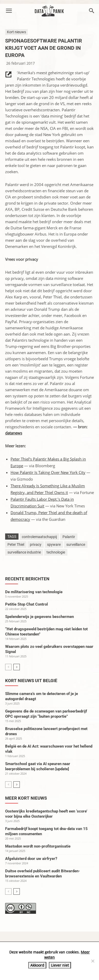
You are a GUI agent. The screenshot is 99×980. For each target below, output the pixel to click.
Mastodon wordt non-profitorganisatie (38, 846)
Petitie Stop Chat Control (26, 604)
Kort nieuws (16, 32)
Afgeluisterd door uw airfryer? (31, 859)
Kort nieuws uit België (31, 681)
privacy (36, 545)
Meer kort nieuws (26, 798)
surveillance (76, 545)
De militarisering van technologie (34, 592)
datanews (14, 433)
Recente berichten (27, 579)
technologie (56, 552)
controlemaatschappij (39, 537)
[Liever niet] (93, 961)
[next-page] (17, 667)
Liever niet (60, 965)
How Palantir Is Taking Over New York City (48, 472)
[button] (9, 11)
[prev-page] (8, 667)
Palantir (69, 537)
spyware (54, 545)
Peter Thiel (16, 545)
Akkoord (37, 965)
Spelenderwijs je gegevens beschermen (39, 617)
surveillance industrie (24, 552)
